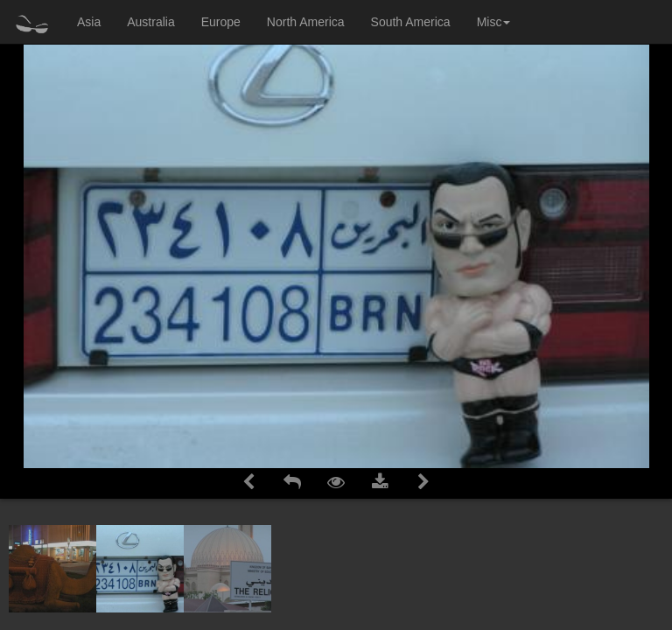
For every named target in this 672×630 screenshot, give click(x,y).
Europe (221, 22)
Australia (150, 22)
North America (306, 22)
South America (411, 22)
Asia (89, 22)
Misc (494, 22)
